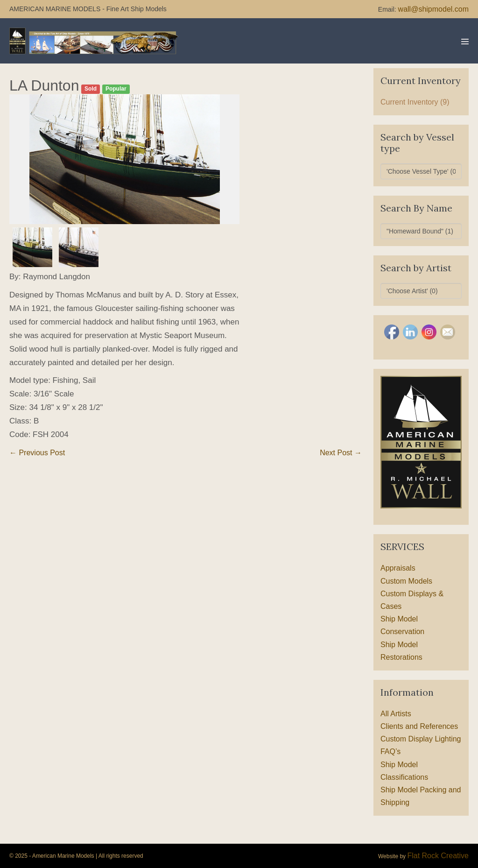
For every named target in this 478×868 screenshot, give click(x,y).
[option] (125, 159)
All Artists (396, 714)
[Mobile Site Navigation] (465, 42)
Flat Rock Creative (438, 856)
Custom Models (406, 581)
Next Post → (341, 453)
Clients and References (419, 726)
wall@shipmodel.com (433, 9)
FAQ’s (390, 752)
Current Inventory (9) (415, 102)
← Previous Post (37, 453)
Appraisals (398, 568)
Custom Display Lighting (421, 739)
